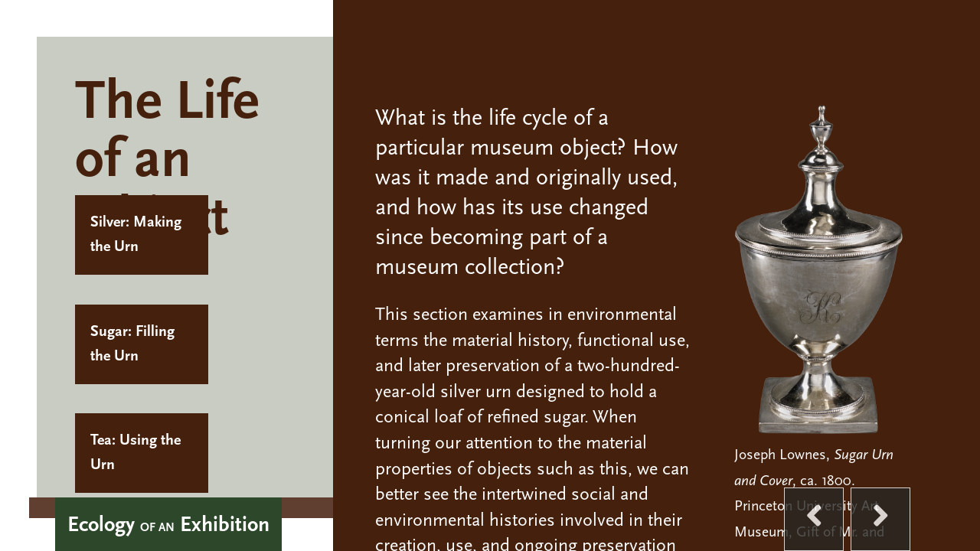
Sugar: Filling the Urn (132, 344)
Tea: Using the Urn (136, 453)
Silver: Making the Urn (136, 235)
